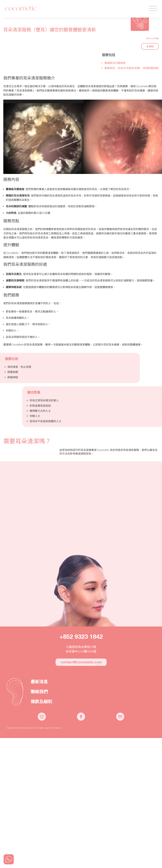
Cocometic (21, 9)
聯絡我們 (39, 692)
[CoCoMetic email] (120, 720)
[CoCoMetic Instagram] (42, 720)
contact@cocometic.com (81, 662)
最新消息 (39, 682)
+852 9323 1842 (81, 637)
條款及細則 (41, 702)
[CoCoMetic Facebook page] (81, 720)
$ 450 (150, 46)
